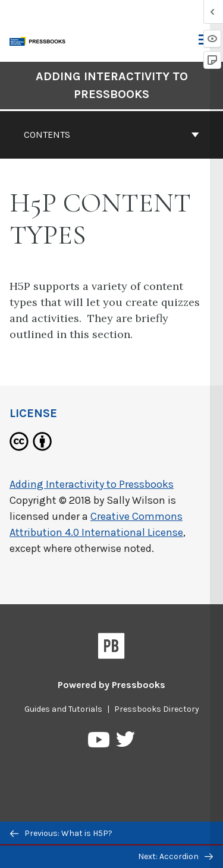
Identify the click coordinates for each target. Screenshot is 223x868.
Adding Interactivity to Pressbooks (92, 484)
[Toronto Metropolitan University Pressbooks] (40, 40)
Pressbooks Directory (157, 709)
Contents (111, 135)
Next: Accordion (175, 856)
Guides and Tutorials (63, 709)
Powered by (111, 685)
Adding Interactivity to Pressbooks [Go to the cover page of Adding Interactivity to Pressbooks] (112, 85)
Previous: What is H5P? (61, 833)
